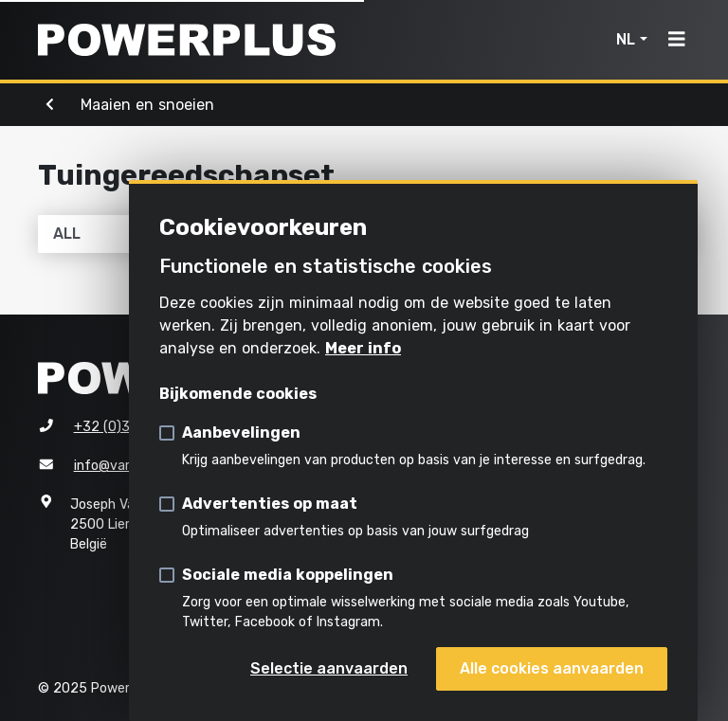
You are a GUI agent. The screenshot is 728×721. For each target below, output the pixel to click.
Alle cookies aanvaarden (552, 668)
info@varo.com (121, 466)
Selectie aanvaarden (329, 668)
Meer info (363, 348)
